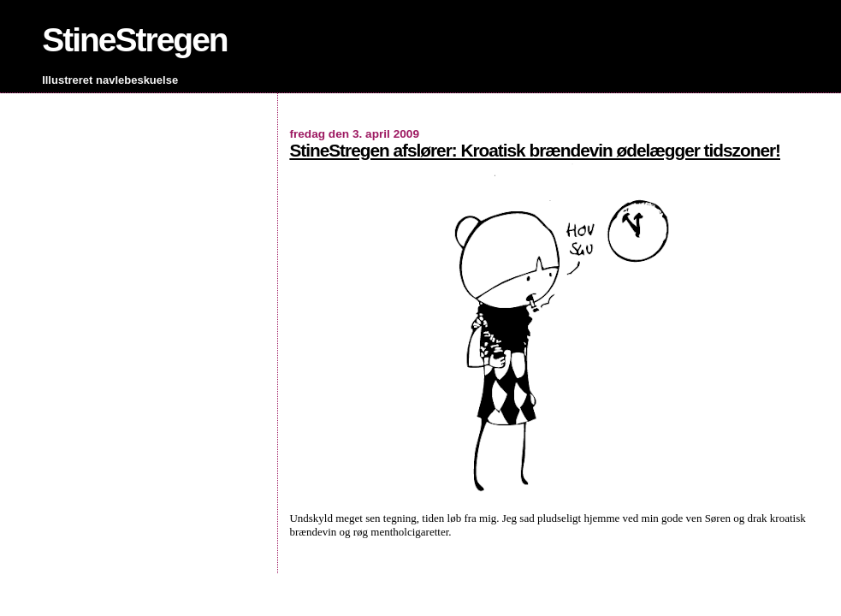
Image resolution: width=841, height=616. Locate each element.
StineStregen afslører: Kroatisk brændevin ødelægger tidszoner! (535, 150)
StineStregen (135, 40)
